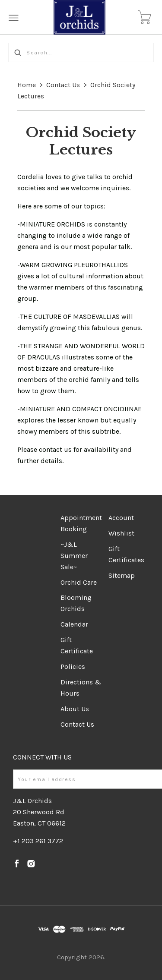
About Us (75, 709)
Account (121, 518)
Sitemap (122, 575)
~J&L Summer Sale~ (74, 556)
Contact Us (63, 85)
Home (27, 85)
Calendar (74, 624)
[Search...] (81, 52)
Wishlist (121, 533)
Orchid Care (79, 582)
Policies (73, 666)
